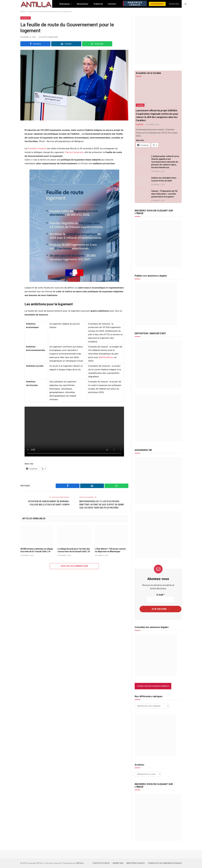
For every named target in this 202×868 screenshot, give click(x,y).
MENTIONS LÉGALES (136, 863)
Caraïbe (140, 105)
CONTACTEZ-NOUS (101, 863)
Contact (112, 4)
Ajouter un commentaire (74, 566)
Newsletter (83, 4)
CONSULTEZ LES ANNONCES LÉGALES (165, 863)
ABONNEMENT (157, 4)
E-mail (161, 595)
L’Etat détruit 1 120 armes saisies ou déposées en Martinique (110, 550)
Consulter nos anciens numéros (153, 686)
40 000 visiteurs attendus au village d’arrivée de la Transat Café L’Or (37, 550)
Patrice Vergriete (74, 152)
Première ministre (37, 148)
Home (23, 12)
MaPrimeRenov (106, 357)
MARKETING (118, 863)
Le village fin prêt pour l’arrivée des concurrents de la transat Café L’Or (74, 550)
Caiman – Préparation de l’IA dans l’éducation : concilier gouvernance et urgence (164, 194)
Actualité (26, 18)
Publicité (98, 4)
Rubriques (65, 4)
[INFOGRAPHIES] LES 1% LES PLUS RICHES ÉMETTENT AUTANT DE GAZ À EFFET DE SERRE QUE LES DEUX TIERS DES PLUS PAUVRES (102, 505)
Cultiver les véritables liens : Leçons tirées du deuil (164, 179)
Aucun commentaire (48, 37)
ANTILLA (80, 863)
